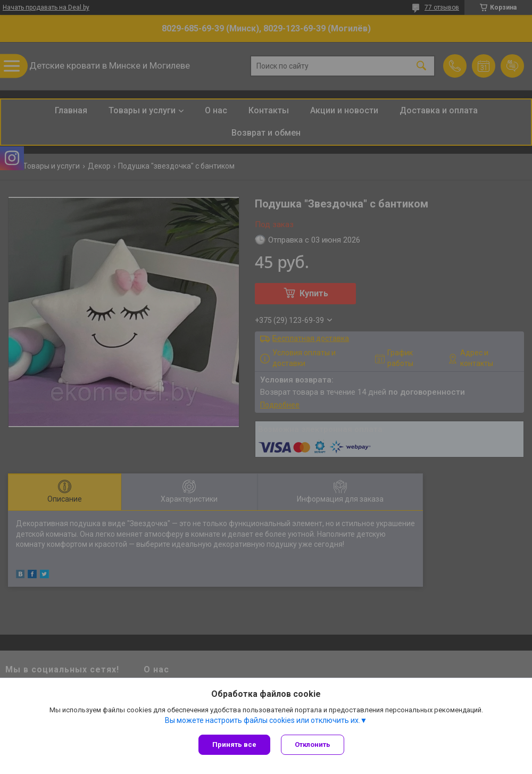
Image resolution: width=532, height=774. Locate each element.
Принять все (234, 744)
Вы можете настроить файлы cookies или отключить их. (263, 720)
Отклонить (313, 744)
